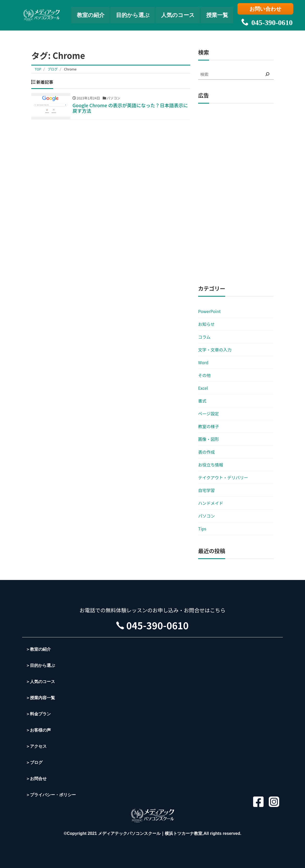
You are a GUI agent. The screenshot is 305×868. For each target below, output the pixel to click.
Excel (203, 388)
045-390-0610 (266, 21)
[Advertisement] (236, 194)
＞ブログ (34, 762)
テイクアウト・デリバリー (223, 477)
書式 (202, 401)
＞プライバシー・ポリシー (51, 795)
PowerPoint (209, 311)
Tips (202, 529)
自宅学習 (206, 490)
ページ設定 (209, 414)
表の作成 (206, 452)
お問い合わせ (266, 10)
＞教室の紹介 (38, 649)
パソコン (206, 516)
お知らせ (206, 324)
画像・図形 (209, 439)
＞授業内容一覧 (40, 698)
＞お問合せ (36, 779)
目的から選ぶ (132, 14)
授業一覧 (219, 14)
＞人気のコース (40, 682)
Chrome (70, 69)
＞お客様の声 (38, 730)
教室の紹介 (89, 14)
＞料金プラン (38, 714)
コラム (204, 337)
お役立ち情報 (211, 465)
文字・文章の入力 (215, 350)
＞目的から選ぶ (40, 665)
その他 (204, 375)
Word (203, 362)
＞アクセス (36, 746)
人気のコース (179, 14)
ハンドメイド (211, 503)
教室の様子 (209, 426)
